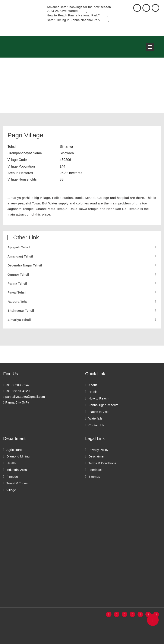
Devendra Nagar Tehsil (25, 265)
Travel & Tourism (18, 483)
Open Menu (150, 47)
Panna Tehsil (17, 283)
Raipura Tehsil (18, 302)
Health (11, 463)
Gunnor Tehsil (18, 274)
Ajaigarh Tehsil (19, 247)
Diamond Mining (18, 456)
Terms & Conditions (102, 463)
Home (7, 90)
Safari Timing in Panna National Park (78, 20)
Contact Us (96, 425)
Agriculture (14, 450)
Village (11, 490)
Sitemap (94, 477)
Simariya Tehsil (19, 320)
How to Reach (98, 398)
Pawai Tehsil (17, 292)
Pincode (12, 477)
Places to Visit (98, 412)
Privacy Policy (98, 450)
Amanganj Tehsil (20, 256)
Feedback (95, 470)
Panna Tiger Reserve (103, 405)
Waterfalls (95, 418)
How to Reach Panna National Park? (78, 15)
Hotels (93, 392)
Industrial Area (17, 470)
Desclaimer (96, 456)
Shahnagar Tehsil (21, 310)
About (93, 385)
